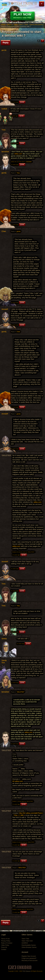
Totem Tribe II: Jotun (22, 4)
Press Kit (4, 947)
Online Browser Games (29, 947)
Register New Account (29, 956)
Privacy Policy (6, 941)
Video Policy (5, 945)
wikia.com (18, 154)
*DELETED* (20, 692)
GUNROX (25, 943)
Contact (4, 949)
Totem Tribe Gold (27, 941)
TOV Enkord (26, 971)
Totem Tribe (25, 939)
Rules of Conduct (7, 943)
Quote (22, 102)
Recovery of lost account (29, 960)
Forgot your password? (29, 958)
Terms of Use (5, 939)
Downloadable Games (29, 945)
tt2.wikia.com (18, 781)
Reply (6, 43)
